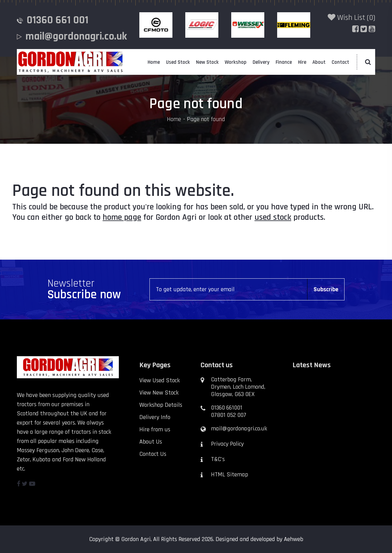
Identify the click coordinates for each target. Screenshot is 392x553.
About (319, 62)
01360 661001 (227, 408)
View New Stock (159, 393)
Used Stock (178, 62)
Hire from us (155, 429)
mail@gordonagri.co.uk (76, 36)
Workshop (236, 62)
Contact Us (153, 454)
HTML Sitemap (230, 475)
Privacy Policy (227, 444)
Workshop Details (161, 405)
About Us (151, 442)
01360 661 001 (58, 20)
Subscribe (326, 289)
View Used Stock (160, 380)
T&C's (218, 459)
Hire (302, 62)
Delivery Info (155, 417)
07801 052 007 (229, 415)
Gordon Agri (136, 539)
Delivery (261, 62)
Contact (340, 62)
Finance (284, 62)
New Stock (207, 62)
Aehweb (294, 539)
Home (154, 62)
